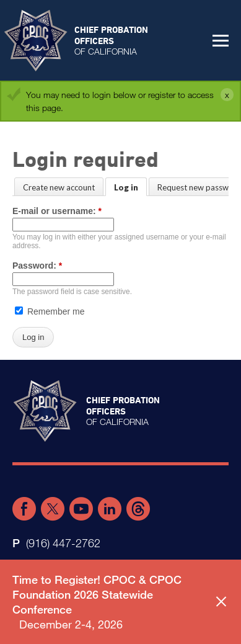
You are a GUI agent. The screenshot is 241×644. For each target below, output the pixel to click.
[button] (221, 40)
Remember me (50, 311)
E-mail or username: (57, 211)
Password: (37, 266)
